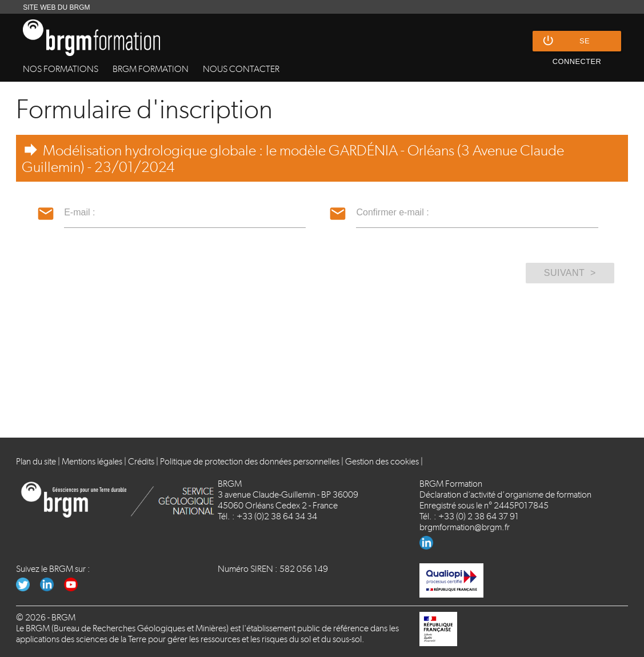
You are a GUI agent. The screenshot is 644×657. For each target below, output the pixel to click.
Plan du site (36, 461)
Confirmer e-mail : (392, 212)
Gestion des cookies (382, 461)
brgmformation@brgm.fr (465, 527)
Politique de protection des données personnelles (250, 461)
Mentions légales (92, 461)
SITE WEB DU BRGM (56, 7)
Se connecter (571, 41)
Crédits (141, 461)
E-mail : (79, 212)
